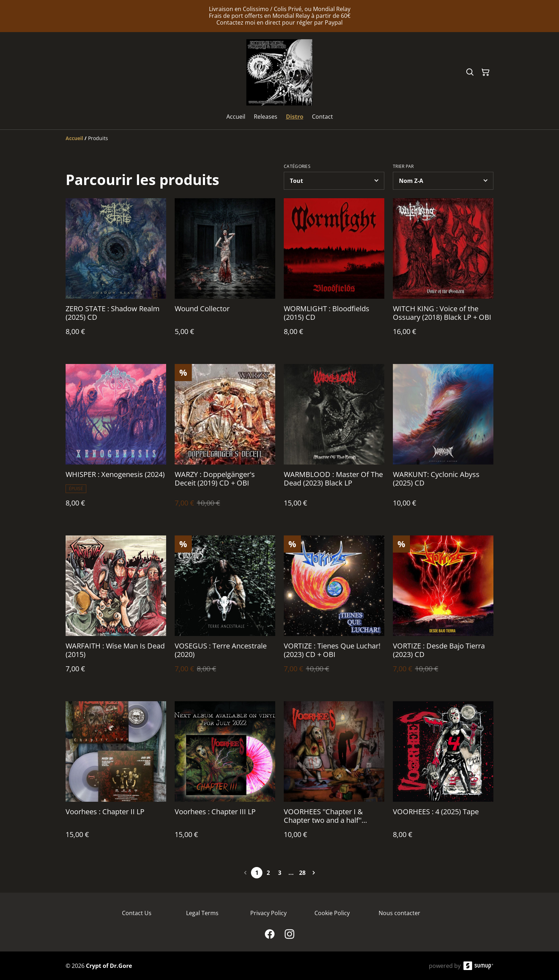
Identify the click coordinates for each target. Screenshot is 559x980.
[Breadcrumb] (279, 138)
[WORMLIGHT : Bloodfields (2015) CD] (334, 274)
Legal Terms (202, 913)
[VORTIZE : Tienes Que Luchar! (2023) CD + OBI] (334, 611)
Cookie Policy (332, 913)
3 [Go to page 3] (280, 873)
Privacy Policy (268, 913)
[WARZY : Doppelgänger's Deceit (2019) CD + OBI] (225, 443)
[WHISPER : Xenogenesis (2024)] (116, 443)
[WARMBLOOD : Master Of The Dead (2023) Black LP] (334, 443)
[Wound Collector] (225, 274)
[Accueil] (74, 138)
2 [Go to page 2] (268, 873)
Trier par (403, 166)
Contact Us (137, 913)
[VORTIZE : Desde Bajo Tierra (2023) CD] (443, 611)
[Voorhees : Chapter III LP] (225, 777)
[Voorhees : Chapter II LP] (116, 777)
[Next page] (314, 873)
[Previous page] (245, 873)
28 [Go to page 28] (302, 873)
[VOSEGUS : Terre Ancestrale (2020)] (225, 611)
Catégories (297, 166)
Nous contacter (399, 913)
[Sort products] (443, 181)
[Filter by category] (334, 181)
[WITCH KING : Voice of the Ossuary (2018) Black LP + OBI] (443, 274)
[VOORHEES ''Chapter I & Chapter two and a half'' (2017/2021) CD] (334, 777)
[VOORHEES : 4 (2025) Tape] (443, 777)
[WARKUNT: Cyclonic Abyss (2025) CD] (443, 443)
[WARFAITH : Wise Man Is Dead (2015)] (116, 611)
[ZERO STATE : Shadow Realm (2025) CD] (116, 274)
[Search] (470, 72)
